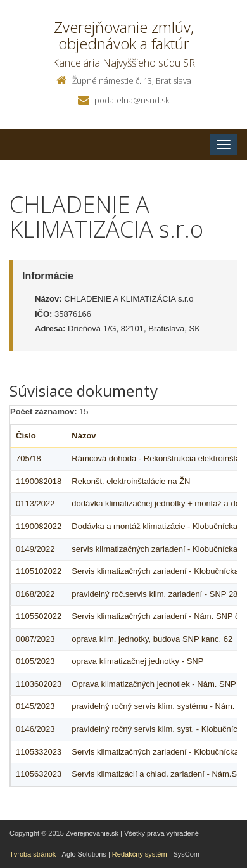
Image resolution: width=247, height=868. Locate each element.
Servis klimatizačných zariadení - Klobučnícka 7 (159, 571)
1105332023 (39, 752)
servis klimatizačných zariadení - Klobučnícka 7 (158, 549)
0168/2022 (35, 594)
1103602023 (39, 684)
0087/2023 (35, 639)
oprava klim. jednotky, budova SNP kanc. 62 (152, 639)
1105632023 (39, 774)
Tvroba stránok (33, 854)
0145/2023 (35, 706)
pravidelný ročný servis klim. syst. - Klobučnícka (159, 729)
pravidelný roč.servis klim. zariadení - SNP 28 (155, 594)
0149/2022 (35, 549)
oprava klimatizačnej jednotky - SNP (137, 661)
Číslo (26, 436)
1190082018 (39, 481)
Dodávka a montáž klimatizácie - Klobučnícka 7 (158, 526)
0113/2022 (35, 503)
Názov (84, 436)
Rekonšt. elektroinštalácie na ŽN (131, 481)
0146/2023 (35, 729)
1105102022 (39, 571)
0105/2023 (35, 661)
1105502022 (39, 616)
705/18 (28, 458)
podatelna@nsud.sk (132, 100)
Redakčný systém (140, 854)
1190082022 (39, 526)
